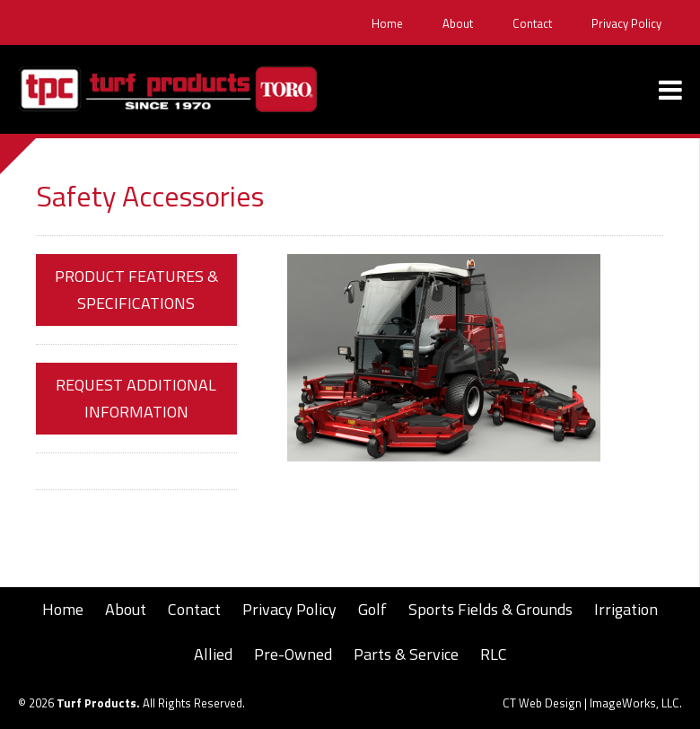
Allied (213, 654)
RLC (494, 654)
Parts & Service (406, 654)
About (458, 24)
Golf (372, 609)
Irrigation (626, 609)
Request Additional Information (136, 398)
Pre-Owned (293, 654)
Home (387, 24)
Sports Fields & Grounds (490, 609)
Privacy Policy (626, 24)
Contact (532, 24)
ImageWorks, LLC (634, 703)
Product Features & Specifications (136, 290)
